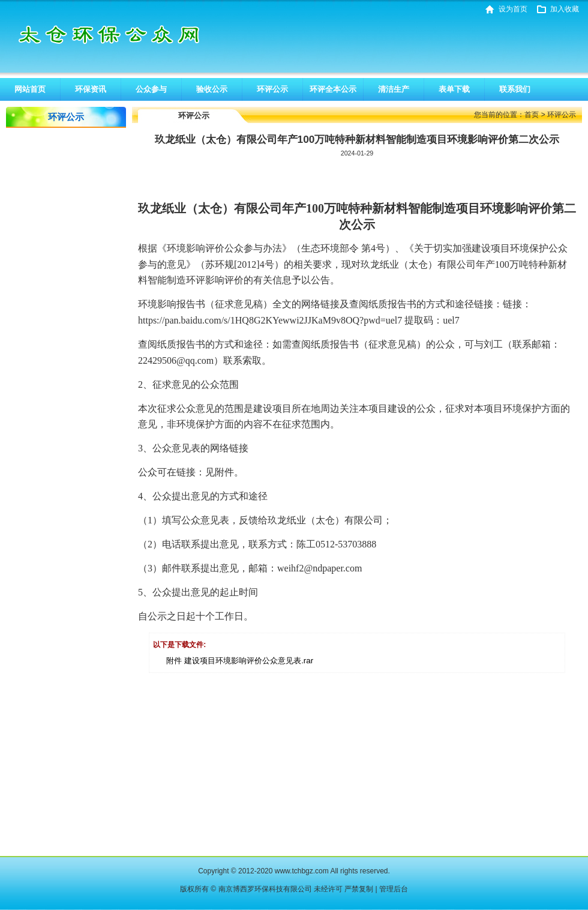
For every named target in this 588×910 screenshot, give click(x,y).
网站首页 (30, 89)
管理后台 (394, 889)
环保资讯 (91, 89)
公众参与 (151, 89)
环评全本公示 (333, 89)
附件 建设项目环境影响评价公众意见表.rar (240, 661)
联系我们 (515, 89)
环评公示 (272, 89)
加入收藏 (565, 9)
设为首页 (513, 9)
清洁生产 (394, 89)
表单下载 (454, 89)
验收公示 (212, 89)
